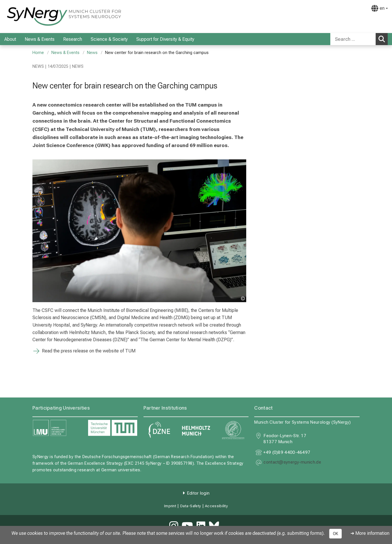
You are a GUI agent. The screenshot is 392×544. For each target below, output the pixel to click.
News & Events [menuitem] (40, 39)
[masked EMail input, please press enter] (292, 463)
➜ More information (370, 533)
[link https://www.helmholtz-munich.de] (196, 430)
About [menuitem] (10, 39)
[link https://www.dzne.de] (159, 430)
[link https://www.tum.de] (113, 428)
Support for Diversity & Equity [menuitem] (165, 39)
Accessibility (216, 506)
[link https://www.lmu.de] (57, 428)
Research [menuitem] (73, 39)
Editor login (198, 493)
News (92, 53)
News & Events (65, 53)
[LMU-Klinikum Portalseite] (39, 17)
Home (38, 53)
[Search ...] (353, 39)
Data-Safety (191, 506)
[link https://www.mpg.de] (233, 430)
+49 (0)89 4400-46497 (287, 452)
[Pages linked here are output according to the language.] (380, 8)
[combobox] (359, 39)
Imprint (170, 506)
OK (335, 534)
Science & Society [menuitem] (109, 39)
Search (383, 39)
